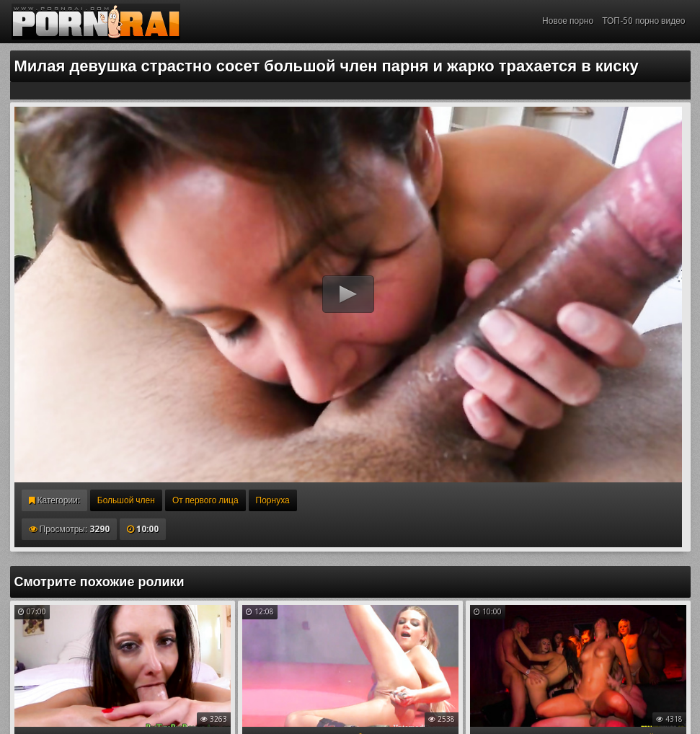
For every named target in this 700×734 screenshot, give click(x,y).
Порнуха (273, 500)
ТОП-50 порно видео (643, 21)
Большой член (126, 500)
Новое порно (568, 21)
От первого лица (205, 500)
